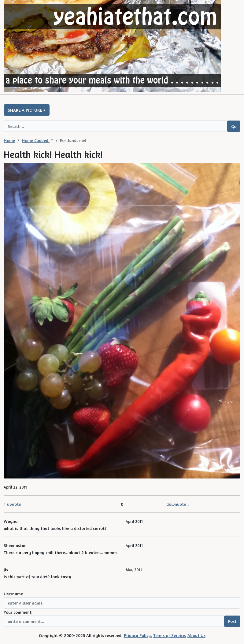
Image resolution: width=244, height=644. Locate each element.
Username (13, 594)
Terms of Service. (170, 635)
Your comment (18, 612)
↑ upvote (12, 504)
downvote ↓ (178, 504)
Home (9, 140)
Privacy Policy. (138, 635)
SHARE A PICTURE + (27, 110)
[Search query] (116, 126)
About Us (196, 635)
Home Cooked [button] (36, 140)
